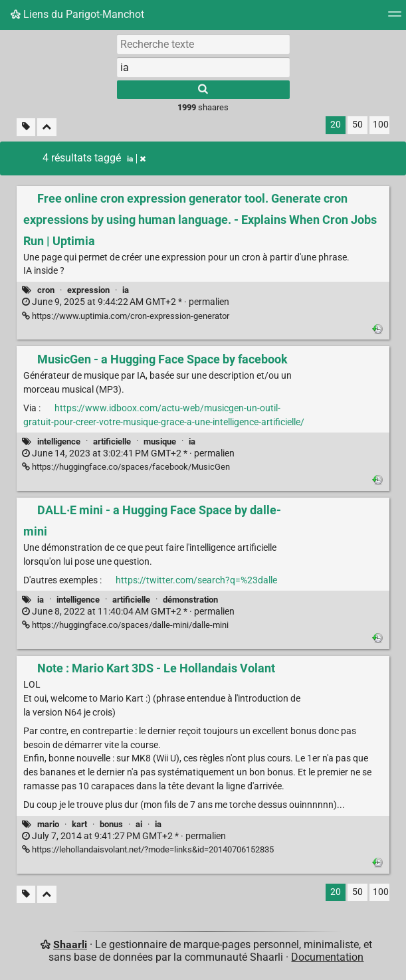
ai (139, 824)
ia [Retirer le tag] (136, 159)
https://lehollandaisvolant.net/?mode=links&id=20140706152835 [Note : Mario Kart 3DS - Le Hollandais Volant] (148, 849)
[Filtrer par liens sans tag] (26, 127)
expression (88, 290)
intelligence (59, 441)
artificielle (112, 441)
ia (126, 290)
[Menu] (395, 18)
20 (336, 125)
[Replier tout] (47, 127)
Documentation (327, 957)
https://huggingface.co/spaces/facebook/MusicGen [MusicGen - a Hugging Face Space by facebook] (126, 467)
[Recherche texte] (203, 44)
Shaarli (70, 944)
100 (381, 125)
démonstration (190, 600)
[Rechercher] (203, 90)
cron (46, 290)
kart (79, 824)
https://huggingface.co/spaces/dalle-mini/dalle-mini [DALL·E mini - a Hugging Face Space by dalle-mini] (125, 625)
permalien (126, 302)
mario (48, 824)
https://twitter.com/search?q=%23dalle (196, 580)
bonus (111, 824)
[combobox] (203, 67)
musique (160, 441)
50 (357, 125)
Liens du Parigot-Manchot (77, 14)
